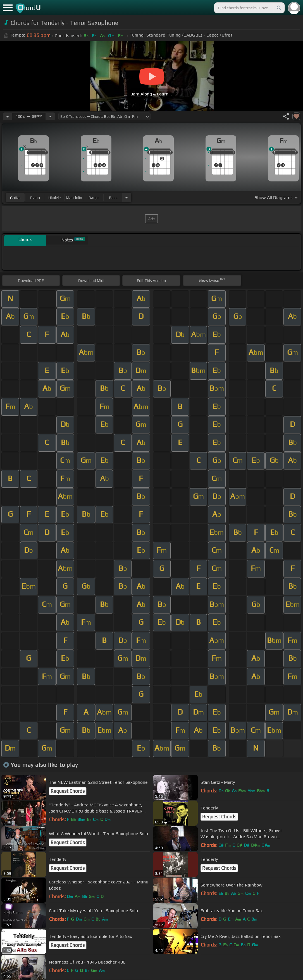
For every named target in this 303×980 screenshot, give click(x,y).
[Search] (279, 8)
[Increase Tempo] (50, 116)
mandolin (74, 198)
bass (113, 198)
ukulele (54, 198)
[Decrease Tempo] (8, 116)
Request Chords (68, 791)
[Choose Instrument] (127, 197)
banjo (94, 198)
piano (35, 198)
